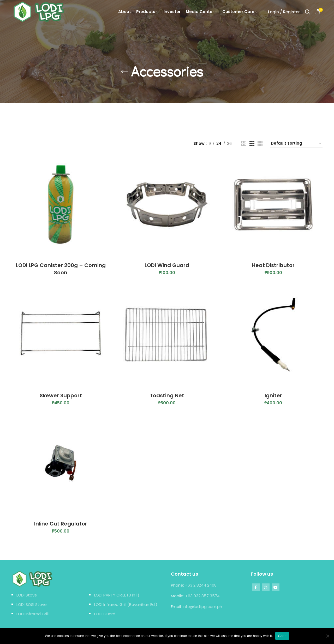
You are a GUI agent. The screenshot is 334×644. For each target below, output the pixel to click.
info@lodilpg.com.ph (202, 607)
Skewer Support (61, 395)
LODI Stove (27, 595)
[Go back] (124, 71)
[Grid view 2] (244, 143)
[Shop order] (296, 144)
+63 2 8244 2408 (201, 585)
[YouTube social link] (276, 587)
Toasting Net (167, 395)
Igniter (273, 395)
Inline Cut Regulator (61, 524)
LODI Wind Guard (167, 265)
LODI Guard (105, 614)
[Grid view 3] (252, 143)
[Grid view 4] (260, 143)
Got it (282, 636)
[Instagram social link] (266, 587)
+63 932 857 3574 (202, 596)
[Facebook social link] (256, 587)
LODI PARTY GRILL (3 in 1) (117, 595)
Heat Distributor (273, 265)
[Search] (308, 12)
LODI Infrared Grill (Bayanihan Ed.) (126, 604)
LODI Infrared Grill (32, 614)
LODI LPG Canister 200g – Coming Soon (61, 269)
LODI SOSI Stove (32, 604)
